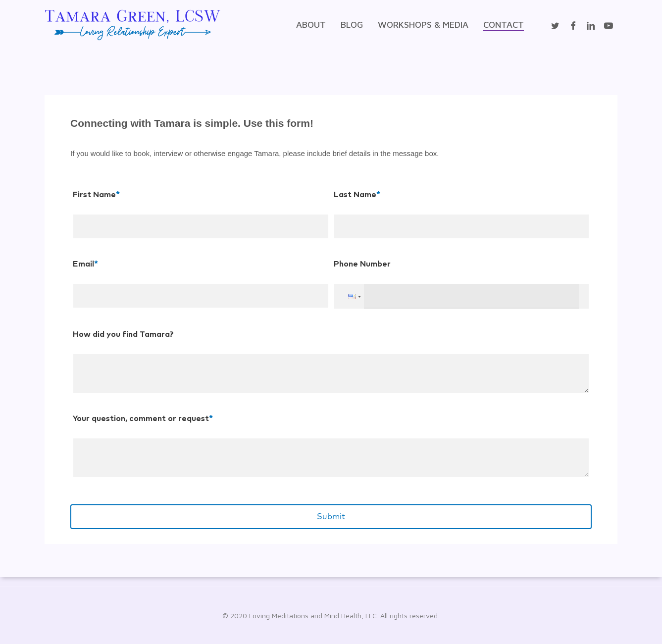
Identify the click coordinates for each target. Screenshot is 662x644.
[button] (354, 290)
